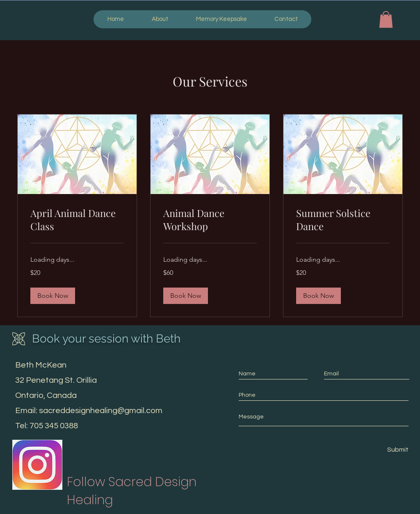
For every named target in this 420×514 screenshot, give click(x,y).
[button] (386, 19)
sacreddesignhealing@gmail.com (101, 411)
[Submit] (397, 450)
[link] (77, 220)
